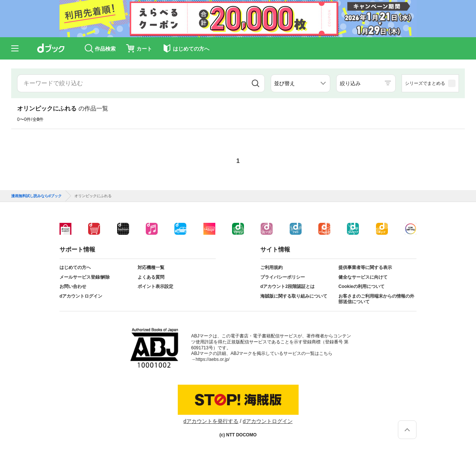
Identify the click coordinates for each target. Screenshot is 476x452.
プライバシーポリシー (283, 277)
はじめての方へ (75, 267)
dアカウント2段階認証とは (287, 286)
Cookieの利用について (361, 286)
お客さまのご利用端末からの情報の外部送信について (376, 299)
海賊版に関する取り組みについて (294, 296)
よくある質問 (151, 277)
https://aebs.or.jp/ (213, 359)
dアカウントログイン (81, 296)
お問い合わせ (73, 286)
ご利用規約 (271, 267)
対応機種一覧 (151, 267)
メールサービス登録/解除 (85, 277)
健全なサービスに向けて (363, 277)
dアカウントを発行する (211, 421)
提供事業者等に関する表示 (365, 267)
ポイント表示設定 (155, 286)
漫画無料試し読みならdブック (36, 196)
